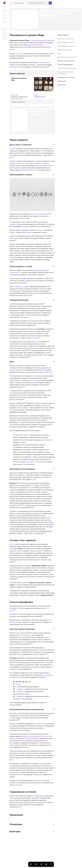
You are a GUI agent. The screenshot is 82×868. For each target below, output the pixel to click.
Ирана (47, 408)
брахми (52, 524)
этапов (46, 662)
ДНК (11, 758)
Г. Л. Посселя (20, 54)
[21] (49, 485)
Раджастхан (20, 163)
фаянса (41, 551)
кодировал (13, 669)
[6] (16, 240)
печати (39, 222)
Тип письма (17, 93)
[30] (15, 610)
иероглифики (14, 67)
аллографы (34, 289)
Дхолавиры (28, 232)
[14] (44, 372)
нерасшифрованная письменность (43, 40)
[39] (20, 806)
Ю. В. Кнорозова (43, 62)
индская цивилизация (35, 45)
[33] (31, 643)
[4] (49, 213)
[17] (24, 399)
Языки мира (28, 295)
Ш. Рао (33, 488)
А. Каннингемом (42, 214)
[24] (33, 507)
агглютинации (47, 675)
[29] (53, 595)
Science (42, 763)
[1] (23, 58)
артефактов (13, 224)
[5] (51, 226)
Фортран (26, 747)
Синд (35, 161)
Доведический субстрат (21, 435)
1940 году (49, 372)
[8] (24, 280)
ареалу (47, 163)
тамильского (19, 287)
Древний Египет (23, 170)
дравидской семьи (16, 785)
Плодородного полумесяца (35, 462)
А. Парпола (13, 149)
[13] (30, 357)
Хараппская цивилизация (44, 166)
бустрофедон (24, 317)
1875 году (34, 214)
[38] (19, 719)
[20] (35, 479)
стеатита (20, 551)
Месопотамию (35, 170)
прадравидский (39, 95)
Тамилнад (42, 796)
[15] (24, 386)
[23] (21, 505)
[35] (31, 669)
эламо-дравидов (23, 408)
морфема (20, 689)
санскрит (28, 738)
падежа (27, 694)
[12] (39, 337)
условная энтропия (41, 724)
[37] (21, 704)
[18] (26, 403)
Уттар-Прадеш (30, 163)
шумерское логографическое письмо (35, 736)
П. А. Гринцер (36, 380)
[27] (17, 578)
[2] (49, 66)
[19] (44, 426)
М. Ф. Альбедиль (15, 544)
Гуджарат (13, 163)
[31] (42, 616)
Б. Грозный (20, 608)
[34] (47, 654)
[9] (38, 288)
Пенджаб (13, 161)
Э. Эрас (40, 372)
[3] (44, 150)
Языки (36, 93)
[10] (44, 303)
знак (23, 226)
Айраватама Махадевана (38, 287)
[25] (44, 533)
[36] (45, 677)
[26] (15, 561)
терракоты (33, 551)
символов (41, 230)
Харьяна (38, 163)
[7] (44, 274)
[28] (35, 586)
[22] (29, 487)
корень (18, 684)
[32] (34, 624)
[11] (35, 325)
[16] (50, 390)
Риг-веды (35, 738)
